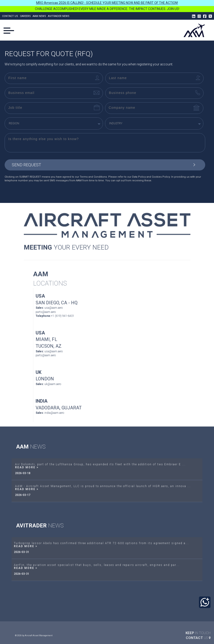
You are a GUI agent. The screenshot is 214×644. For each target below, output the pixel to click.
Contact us (10, 16)
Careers (25, 16)
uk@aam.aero (53, 391)
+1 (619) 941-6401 (63, 323)
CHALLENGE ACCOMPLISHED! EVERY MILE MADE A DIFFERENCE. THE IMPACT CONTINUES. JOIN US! (107, 9)
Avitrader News (59, 16)
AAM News (39, 16)
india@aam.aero (54, 420)
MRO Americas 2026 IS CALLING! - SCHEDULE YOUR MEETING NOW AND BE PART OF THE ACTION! (107, 3)
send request (105, 165)
